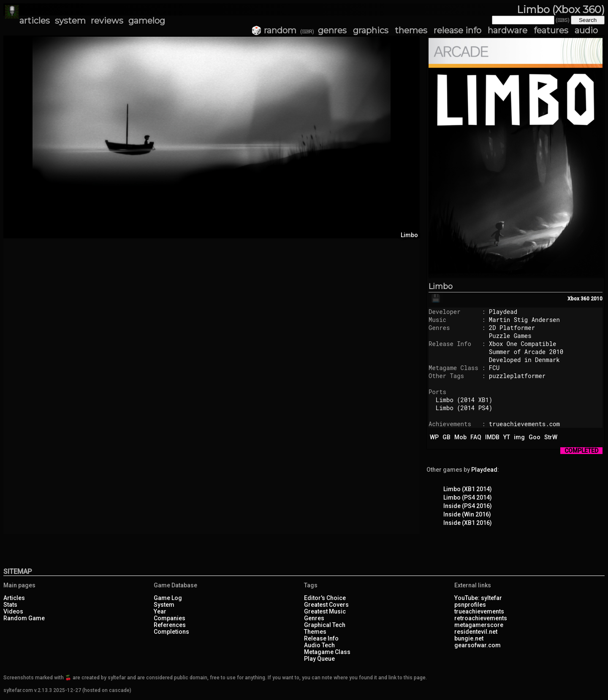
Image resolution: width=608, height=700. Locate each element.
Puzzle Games (510, 336)
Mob (460, 437)
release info (457, 30)
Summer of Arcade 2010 (526, 352)
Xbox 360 (578, 299)
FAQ (476, 437)
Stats (10, 605)
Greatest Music (325, 611)
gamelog (147, 21)
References (170, 625)
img (519, 437)
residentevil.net (476, 632)
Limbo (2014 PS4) (464, 408)
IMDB (492, 437)
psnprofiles (470, 605)
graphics (371, 30)
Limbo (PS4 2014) (468, 497)
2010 (597, 299)
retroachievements (481, 618)
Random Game (24, 618)
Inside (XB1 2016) (468, 523)
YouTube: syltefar (478, 598)
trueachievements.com (524, 424)
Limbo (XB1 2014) (468, 489)
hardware (508, 30)
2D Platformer (512, 328)
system (70, 21)
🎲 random (274, 30)
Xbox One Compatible (523, 344)
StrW (551, 437)
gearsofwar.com (478, 645)
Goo (535, 437)
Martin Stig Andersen (524, 320)
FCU (494, 368)
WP (434, 437)
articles (35, 21)
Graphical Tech (325, 625)
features (551, 30)
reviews (107, 21)
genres (332, 30)
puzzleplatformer (517, 376)
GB (446, 437)
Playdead (503, 312)
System (164, 605)
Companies (170, 618)
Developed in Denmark (524, 360)
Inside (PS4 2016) (468, 506)
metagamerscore (479, 625)
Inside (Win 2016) (467, 514)
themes (411, 30)
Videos (13, 611)
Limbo (441, 286)
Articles (14, 598)
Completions (171, 632)
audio (586, 30)
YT (507, 437)
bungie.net (469, 638)
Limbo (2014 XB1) (464, 400)
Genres (314, 618)
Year (160, 611)
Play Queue (319, 659)
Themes (315, 632)
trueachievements (479, 611)
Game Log (168, 598)
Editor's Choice (325, 598)
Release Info (321, 638)
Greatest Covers (326, 605)
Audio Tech (319, 645)
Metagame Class (327, 652)
